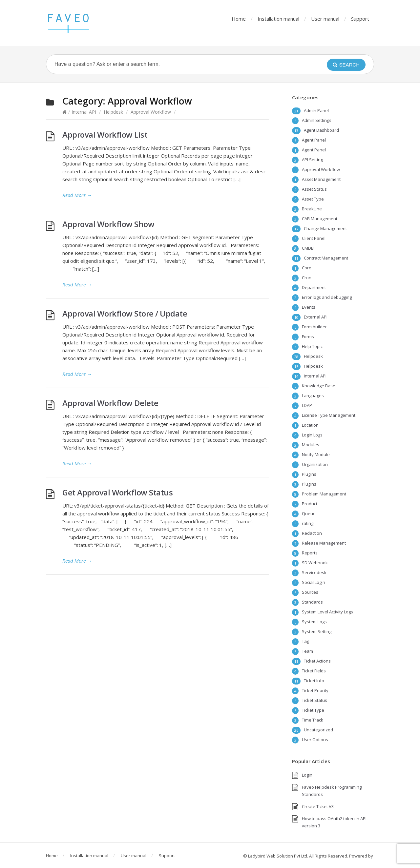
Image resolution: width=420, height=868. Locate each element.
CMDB (308, 248)
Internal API (84, 112)
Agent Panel (314, 140)
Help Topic (312, 346)
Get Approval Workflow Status (117, 492)
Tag (305, 641)
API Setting (312, 160)
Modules (311, 445)
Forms (308, 337)
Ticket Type (313, 710)
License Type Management (329, 415)
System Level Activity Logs (327, 612)
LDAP (307, 405)
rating (308, 523)
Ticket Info (314, 681)
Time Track (313, 720)
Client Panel (314, 238)
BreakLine (312, 209)
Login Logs (312, 435)
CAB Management (320, 219)
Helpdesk (113, 112)
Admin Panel (316, 110)
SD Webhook (315, 563)
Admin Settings (317, 120)
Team (307, 651)
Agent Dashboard (321, 130)
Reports (310, 553)
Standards (312, 602)
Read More (77, 195)
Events (309, 307)
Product (310, 504)
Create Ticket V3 (318, 806)
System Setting (317, 631)
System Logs (314, 622)
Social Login (314, 582)
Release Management (324, 543)
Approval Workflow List (105, 135)
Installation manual (278, 19)
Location (310, 425)
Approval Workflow (151, 112)
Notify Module (316, 454)
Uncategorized (318, 730)
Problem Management (324, 494)
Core (307, 268)
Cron (307, 278)
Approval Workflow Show (108, 224)
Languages (313, 395)
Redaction (312, 533)
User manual (325, 19)
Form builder (314, 327)
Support (360, 19)
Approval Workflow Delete (110, 403)
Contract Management (326, 258)
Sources (310, 592)
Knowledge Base (319, 386)
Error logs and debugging (327, 297)
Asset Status (314, 189)
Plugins (309, 474)
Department (314, 287)
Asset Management (321, 179)
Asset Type (313, 199)
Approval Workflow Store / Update (125, 313)
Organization (315, 464)
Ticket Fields (314, 671)
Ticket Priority (315, 690)
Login (307, 775)
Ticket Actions (317, 661)
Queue (309, 513)
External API (316, 317)
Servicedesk (314, 572)
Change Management (325, 228)
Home (239, 19)
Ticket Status (315, 700)
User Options (315, 740)
